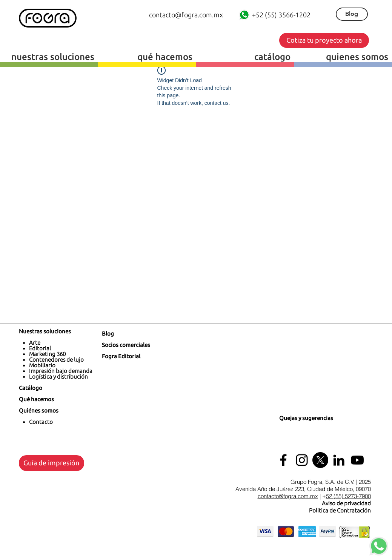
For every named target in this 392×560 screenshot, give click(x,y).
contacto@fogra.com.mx (288, 496)
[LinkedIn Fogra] (339, 460)
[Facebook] (283, 460)
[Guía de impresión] (51, 463)
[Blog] (352, 14)
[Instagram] (302, 460)
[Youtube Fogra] (357, 460)
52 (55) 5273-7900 (348, 496)
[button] (324, 40)
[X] (320, 460)
